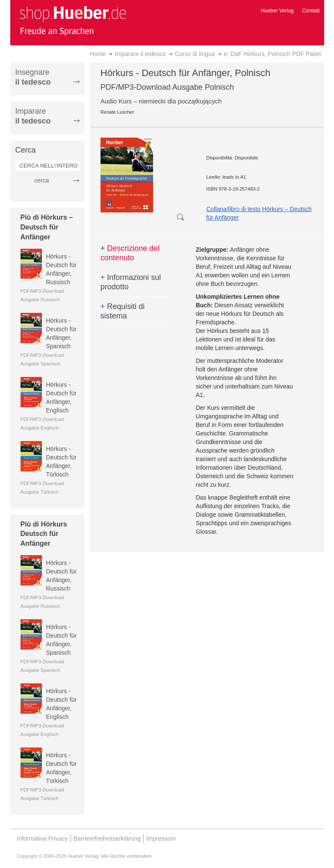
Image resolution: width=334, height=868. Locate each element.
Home (98, 54)
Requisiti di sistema (123, 311)
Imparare (33, 116)
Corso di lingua (195, 54)
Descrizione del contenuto (130, 253)
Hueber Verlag (277, 11)
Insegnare (33, 77)
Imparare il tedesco (140, 54)
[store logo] (73, 21)
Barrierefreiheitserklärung (107, 839)
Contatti (311, 11)
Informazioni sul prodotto (131, 282)
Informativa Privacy (43, 839)
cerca (41, 180)
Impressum (161, 839)
